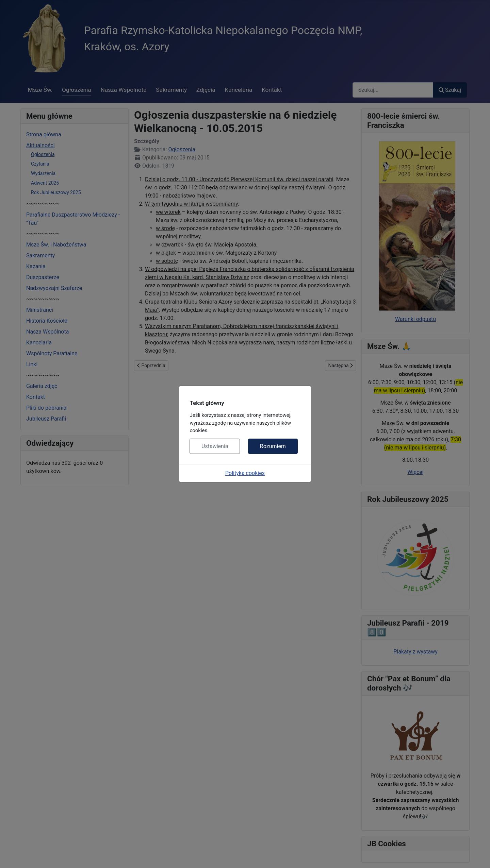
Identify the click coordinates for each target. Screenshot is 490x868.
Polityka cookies (245, 473)
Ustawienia (215, 446)
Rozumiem (273, 446)
